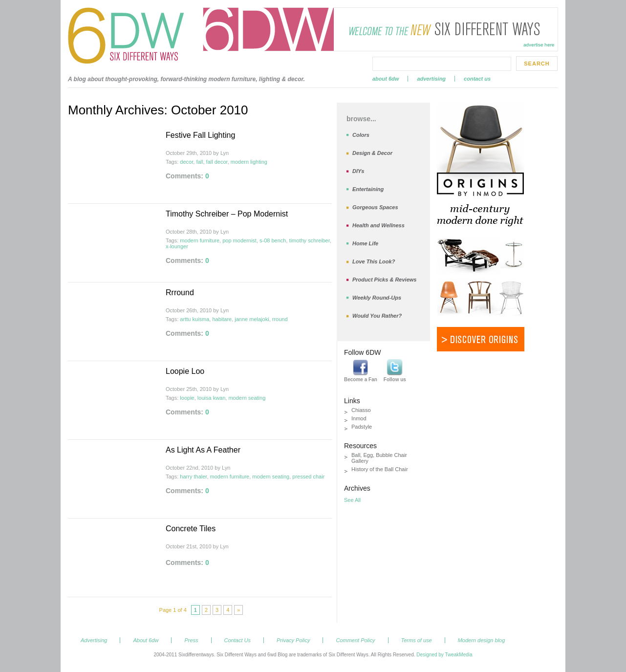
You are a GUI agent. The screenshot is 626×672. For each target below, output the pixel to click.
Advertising (431, 79)
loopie (187, 398)
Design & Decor (372, 153)
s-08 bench (273, 240)
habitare (222, 319)
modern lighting (249, 162)
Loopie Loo (185, 371)
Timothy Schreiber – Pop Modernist (227, 214)
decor (186, 162)
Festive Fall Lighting (200, 135)
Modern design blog (482, 640)
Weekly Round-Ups (377, 298)
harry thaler (193, 477)
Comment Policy (355, 640)
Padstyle (362, 427)
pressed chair (308, 477)
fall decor (217, 162)
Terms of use (417, 640)
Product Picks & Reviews (384, 280)
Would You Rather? (377, 316)
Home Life (365, 243)
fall (199, 162)
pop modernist (239, 240)
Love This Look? (374, 261)
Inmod (359, 418)
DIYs (358, 171)
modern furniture (200, 240)
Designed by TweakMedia (444, 655)
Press (191, 640)
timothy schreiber (310, 240)
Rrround (180, 293)
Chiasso (361, 410)
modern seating (247, 398)
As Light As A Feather (203, 450)
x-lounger (177, 246)
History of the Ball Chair (380, 469)
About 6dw (386, 79)
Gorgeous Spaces (375, 207)
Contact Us (477, 79)
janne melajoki (252, 319)
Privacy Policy (293, 640)
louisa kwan (211, 398)
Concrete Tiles (191, 529)
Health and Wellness (378, 225)
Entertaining (368, 189)
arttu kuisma (194, 319)
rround (280, 319)
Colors (361, 135)
